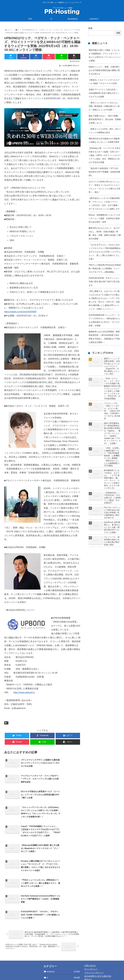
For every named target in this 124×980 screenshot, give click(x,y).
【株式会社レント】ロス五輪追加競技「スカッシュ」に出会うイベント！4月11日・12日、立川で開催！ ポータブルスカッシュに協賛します (104, 203)
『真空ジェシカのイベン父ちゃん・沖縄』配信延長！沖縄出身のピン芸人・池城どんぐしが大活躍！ (104, 106)
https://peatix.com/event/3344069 (20, 312)
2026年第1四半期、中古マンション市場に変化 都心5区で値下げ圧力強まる (104, 282)
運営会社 (88, 957)
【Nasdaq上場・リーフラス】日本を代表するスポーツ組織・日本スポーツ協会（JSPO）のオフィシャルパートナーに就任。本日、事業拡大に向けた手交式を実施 (105, 155)
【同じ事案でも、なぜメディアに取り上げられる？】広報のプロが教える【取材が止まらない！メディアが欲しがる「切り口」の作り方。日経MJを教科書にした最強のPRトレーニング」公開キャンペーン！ (104, 300)
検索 (90, 28)
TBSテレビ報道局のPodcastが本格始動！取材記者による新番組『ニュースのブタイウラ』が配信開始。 (105, 268)
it (6, 723)
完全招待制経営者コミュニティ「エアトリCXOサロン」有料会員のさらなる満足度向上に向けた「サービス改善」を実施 (104, 320)
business (63, 949)
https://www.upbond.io (24, 692)
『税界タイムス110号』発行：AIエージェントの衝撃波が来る (105, 131)
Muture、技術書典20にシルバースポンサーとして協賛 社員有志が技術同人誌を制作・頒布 (104, 218)
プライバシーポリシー (94, 950)
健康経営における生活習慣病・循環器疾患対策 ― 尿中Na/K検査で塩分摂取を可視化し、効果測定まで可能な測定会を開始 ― (104, 337)
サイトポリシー (91, 946)
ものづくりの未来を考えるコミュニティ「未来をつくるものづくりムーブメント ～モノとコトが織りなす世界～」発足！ (104, 187)
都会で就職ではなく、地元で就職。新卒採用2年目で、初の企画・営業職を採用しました (105, 119)
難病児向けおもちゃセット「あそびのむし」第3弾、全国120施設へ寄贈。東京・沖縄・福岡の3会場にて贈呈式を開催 (105, 233)
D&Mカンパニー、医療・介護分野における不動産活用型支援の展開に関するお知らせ (104, 70)
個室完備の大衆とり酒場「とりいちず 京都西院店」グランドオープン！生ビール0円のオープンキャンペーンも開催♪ (105, 55)
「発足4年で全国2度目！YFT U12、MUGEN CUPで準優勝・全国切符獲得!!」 (104, 172)
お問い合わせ (90, 943)
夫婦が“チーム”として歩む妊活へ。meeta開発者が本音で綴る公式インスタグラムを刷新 (104, 93)
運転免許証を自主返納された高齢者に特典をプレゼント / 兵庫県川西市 (104, 140)
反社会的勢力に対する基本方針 (98, 953)
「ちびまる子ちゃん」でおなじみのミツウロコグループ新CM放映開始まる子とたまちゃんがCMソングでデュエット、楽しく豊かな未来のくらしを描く (105, 252)
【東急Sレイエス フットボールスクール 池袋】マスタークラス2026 (104, 82)
